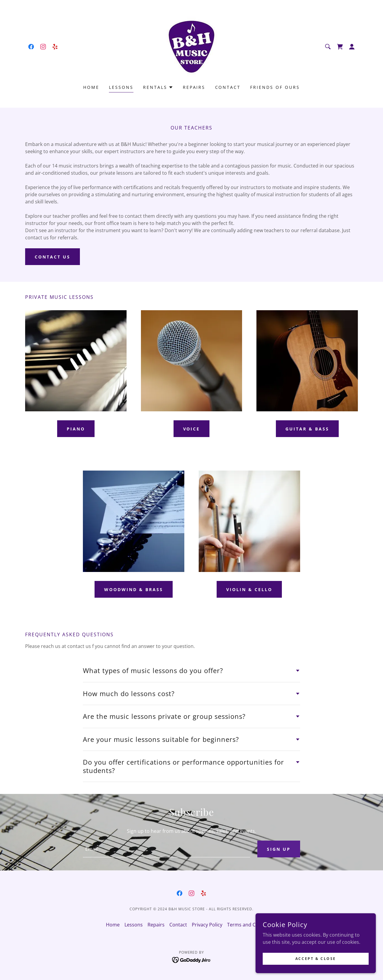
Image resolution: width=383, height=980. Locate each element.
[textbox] (166, 849)
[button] (352, 47)
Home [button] (113, 925)
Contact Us (53, 257)
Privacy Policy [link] (207, 925)
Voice (192, 429)
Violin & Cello (249, 589)
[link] (31, 47)
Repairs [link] (194, 87)
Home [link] (91, 87)
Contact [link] (228, 87)
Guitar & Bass (307, 429)
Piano (76, 429)
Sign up (279, 849)
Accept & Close (316, 959)
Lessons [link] (121, 87)
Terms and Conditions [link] (252, 925)
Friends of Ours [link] (275, 87)
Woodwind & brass (134, 589)
